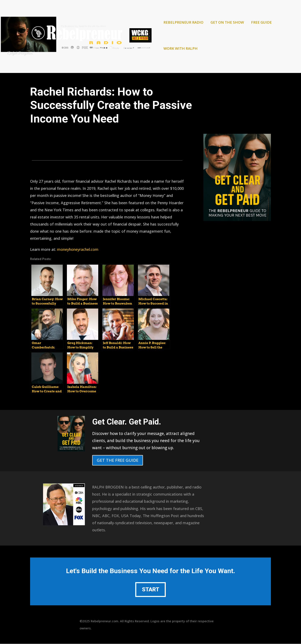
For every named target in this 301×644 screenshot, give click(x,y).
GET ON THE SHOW (227, 23)
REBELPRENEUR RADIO (183, 23)
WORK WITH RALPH (180, 49)
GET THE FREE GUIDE (118, 460)
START (151, 590)
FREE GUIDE (261, 23)
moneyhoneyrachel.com (78, 249)
